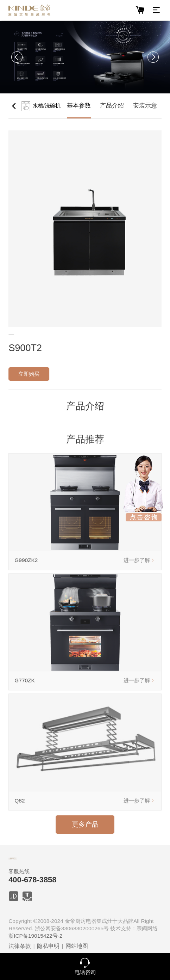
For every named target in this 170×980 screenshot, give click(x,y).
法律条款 (20, 946)
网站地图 (77, 946)
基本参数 (79, 106)
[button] (17, 57)
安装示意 (145, 106)
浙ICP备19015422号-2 (35, 936)
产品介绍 (112, 106)
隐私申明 (48, 946)
